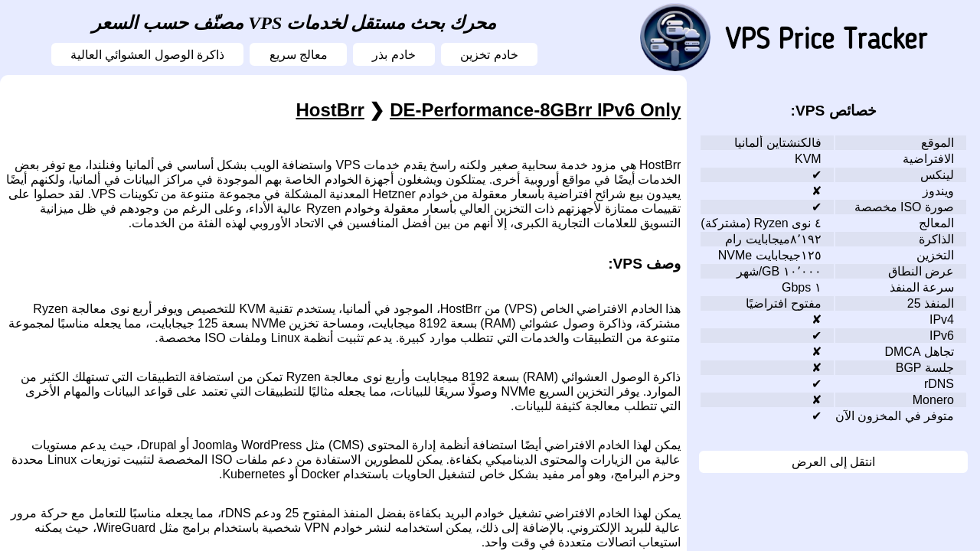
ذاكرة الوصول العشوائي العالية (147, 55)
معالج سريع (299, 55)
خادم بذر (394, 55)
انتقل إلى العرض (833, 462)
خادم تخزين (489, 55)
